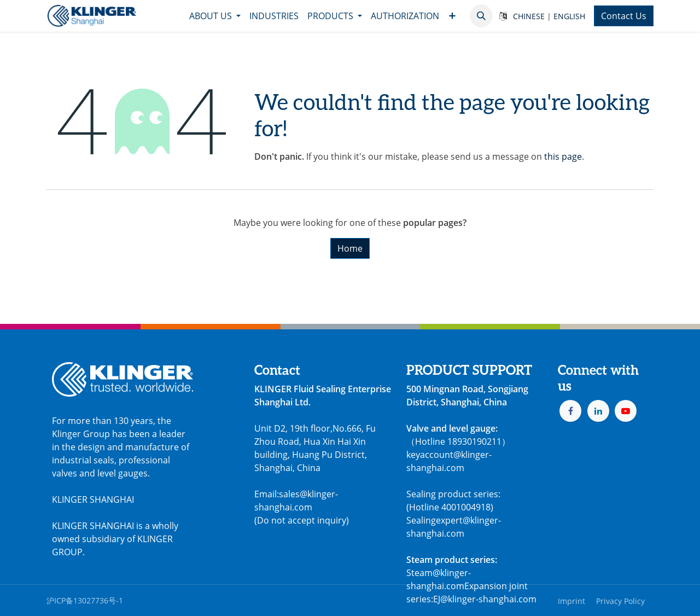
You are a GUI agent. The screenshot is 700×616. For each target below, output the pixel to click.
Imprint (571, 601)
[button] (481, 16)
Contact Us (624, 16)
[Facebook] (570, 411)
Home (350, 248)
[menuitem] (215, 16)
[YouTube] (626, 411)
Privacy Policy (620, 601)
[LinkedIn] (598, 411)
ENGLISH (569, 16)
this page (563, 156)
